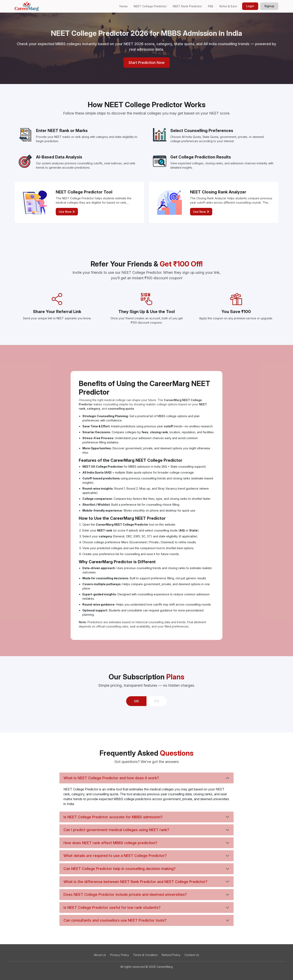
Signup (269, 6)
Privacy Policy (120, 955)
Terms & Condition (145, 955)
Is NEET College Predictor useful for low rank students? (112, 907)
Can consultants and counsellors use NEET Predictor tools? (115, 920)
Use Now (67, 212)
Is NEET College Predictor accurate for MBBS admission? (113, 817)
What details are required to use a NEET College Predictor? (115, 856)
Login (250, 6)
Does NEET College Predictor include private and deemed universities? (125, 894)
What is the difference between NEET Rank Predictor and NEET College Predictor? (135, 882)
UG (136, 701)
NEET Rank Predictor (187, 6)
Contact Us (192, 955)
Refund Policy (171, 955)
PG (157, 701)
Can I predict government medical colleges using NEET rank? (116, 830)
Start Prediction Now (147, 63)
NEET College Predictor (150, 6)
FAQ (211, 6)
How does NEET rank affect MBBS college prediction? (110, 843)
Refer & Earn (228, 6)
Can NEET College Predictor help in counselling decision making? (120, 869)
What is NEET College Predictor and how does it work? (111, 778)
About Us (100, 955)
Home (124, 6)
